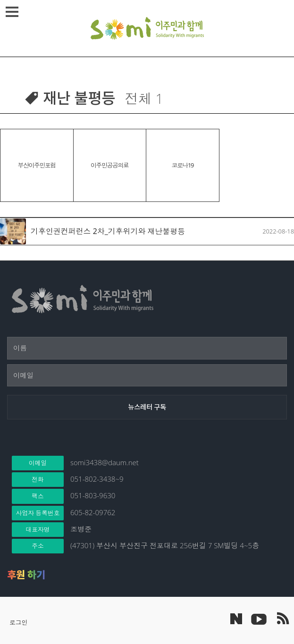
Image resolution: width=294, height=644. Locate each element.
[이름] (147, 348)
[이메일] (147, 376)
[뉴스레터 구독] (147, 407)
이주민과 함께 (147, 28)
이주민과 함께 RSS (282, 619)
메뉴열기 (13, 12)
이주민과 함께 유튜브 (259, 619)
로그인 (18, 622)
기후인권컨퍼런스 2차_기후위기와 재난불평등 (108, 231)
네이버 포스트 (236, 619)
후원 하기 (26, 575)
